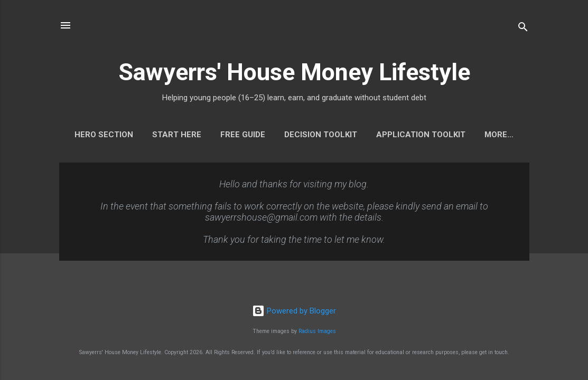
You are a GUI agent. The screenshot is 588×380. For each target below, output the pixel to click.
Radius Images (317, 331)
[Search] (523, 29)
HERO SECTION (104, 135)
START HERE (177, 135)
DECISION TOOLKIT (321, 135)
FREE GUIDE (243, 135)
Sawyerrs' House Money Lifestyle (294, 72)
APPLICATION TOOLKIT (421, 135)
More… (499, 135)
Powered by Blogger (294, 311)
